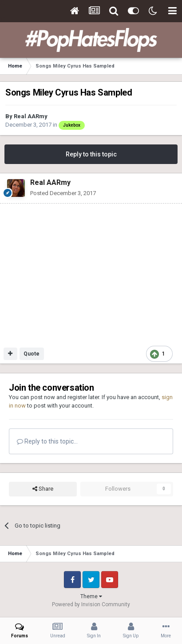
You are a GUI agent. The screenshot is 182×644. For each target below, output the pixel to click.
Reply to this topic (91, 154)
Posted (63, 193)
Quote (32, 354)
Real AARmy (31, 116)
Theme (91, 596)
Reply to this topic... (47, 441)
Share (43, 489)
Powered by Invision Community (91, 604)
